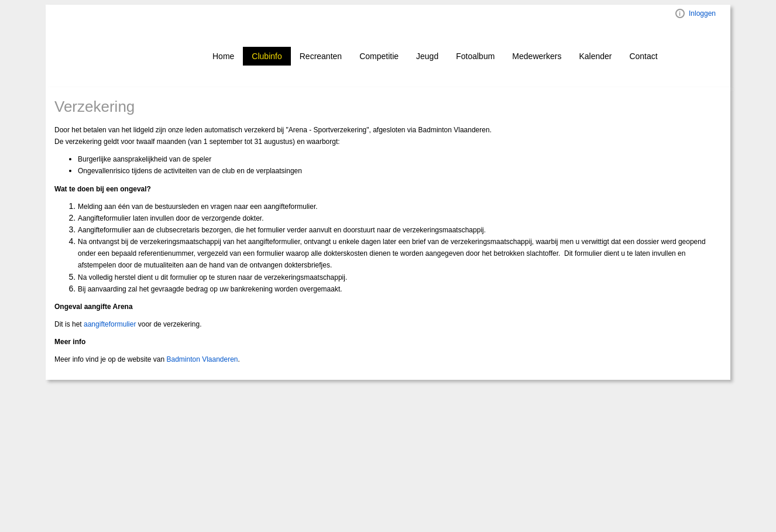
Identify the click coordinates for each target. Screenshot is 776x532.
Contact (643, 56)
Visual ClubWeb (680, 13)
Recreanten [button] (321, 56)
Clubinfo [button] (267, 56)
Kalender (595, 56)
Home (223, 56)
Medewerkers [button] (537, 56)
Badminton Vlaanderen (202, 359)
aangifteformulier (110, 324)
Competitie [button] (379, 56)
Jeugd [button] (427, 56)
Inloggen (702, 13)
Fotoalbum (475, 56)
